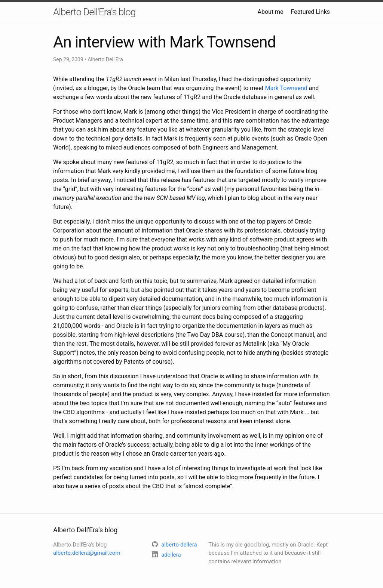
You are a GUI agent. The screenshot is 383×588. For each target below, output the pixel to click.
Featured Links (310, 12)
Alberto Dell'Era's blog (94, 12)
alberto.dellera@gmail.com (87, 553)
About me (271, 12)
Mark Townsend (286, 88)
